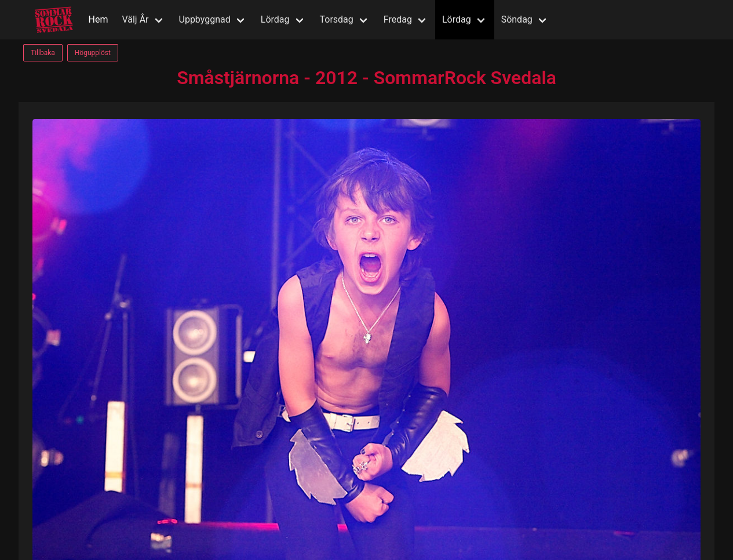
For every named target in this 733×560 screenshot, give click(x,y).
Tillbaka (43, 53)
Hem (99, 19)
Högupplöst (93, 53)
